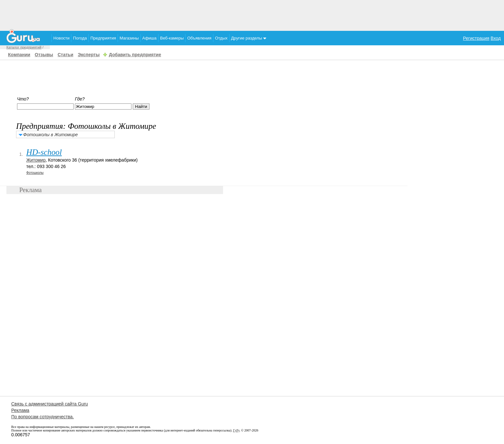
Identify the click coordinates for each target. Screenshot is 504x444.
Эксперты (89, 55)
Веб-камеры (172, 38)
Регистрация (476, 38)
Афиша (149, 38)
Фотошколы (35, 173)
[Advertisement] (252, 14)
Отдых (221, 38)
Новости (61, 38)
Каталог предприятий (24, 47)
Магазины (129, 38)
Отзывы (44, 55)
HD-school (44, 152)
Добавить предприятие (135, 55)
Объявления (199, 38)
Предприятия (103, 38)
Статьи (65, 55)
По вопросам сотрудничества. (43, 417)
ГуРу (236, 430)
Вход (496, 38)
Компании (19, 55)
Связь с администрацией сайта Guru (50, 404)
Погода (80, 38)
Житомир (36, 160)
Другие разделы (249, 38)
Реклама (20, 410)
